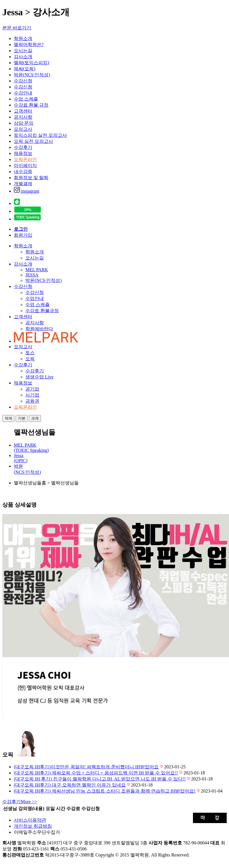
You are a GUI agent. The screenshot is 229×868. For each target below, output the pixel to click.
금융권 (32, 401)
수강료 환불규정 (42, 311)
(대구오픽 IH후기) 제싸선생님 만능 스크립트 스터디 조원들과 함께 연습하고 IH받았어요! (105, 791)
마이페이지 (25, 165)
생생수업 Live (39, 377)
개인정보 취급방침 (33, 826)
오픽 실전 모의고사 (33, 141)
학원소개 (23, 38)
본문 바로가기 (17, 28)
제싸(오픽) (25, 69)
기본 (22, 418)
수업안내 (35, 299)
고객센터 (23, 111)
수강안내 (23, 93)
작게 (8, 418)
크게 (35, 418)
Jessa (21, 458)
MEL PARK (37, 270)
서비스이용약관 (30, 820)
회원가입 (23, 235)
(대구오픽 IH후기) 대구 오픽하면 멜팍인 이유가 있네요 (70, 785)
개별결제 (23, 184)
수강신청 (23, 81)
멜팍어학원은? (29, 44)
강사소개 (23, 57)
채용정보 (23, 153)
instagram (27, 191)
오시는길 (23, 51)
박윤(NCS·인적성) (32, 75)
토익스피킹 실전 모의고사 (40, 135)
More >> (20, 802)
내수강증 (23, 171)
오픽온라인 (25, 159)
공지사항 (23, 117)
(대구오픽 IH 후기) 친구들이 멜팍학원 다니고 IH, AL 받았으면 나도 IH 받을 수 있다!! (100, 779)
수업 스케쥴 (37, 305)
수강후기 (23, 147)
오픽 (30, 359)
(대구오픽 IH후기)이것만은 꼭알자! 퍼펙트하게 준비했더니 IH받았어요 (86, 767)
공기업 (32, 389)
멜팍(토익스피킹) (32, 63)
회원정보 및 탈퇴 (31, 178)
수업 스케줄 (26, 99)
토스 (30, 353)
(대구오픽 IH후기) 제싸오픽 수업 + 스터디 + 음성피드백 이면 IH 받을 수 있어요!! (96, 773)
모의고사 (23, 129)
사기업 (32, 395)
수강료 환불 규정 (31, 105)
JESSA (32, 275)
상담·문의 (24, 123)
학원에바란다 (39, 329)
